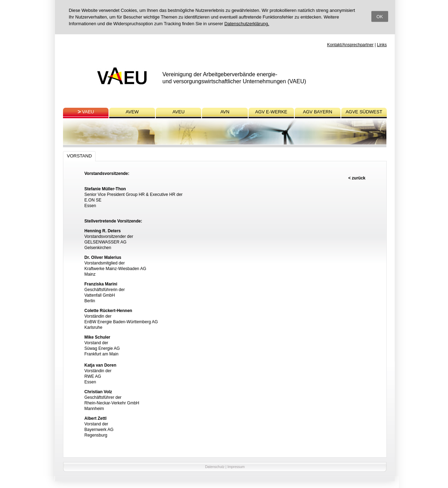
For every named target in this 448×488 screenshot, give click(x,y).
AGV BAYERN (318, 112)
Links (382, 45)
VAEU (88, 112)
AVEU (178, 112)
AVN (225, 112)
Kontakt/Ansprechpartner (350, 45)
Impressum (236, 467)
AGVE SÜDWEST (364, 112)
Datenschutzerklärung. (247, 24)
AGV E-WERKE (271, 112)
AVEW (132, 112)
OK (380, 16)
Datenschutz (215, 467)
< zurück (357, 178)
